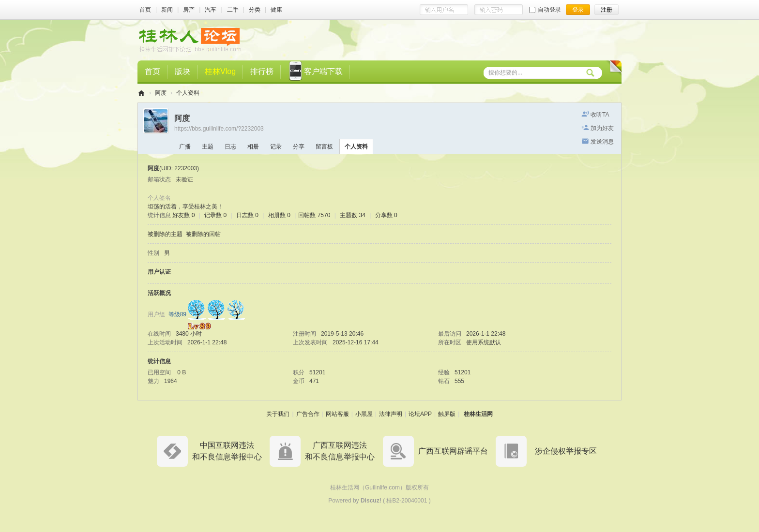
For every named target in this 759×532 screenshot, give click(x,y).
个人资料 (356, 147)
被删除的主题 (165, 234)
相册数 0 (279, 215)
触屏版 (447, 414)
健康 (276, 10)
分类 (255, 10)
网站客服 (337, 414)
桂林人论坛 (141, 93)
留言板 (324, 147)
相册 (253, 147)
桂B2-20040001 (407, 501)
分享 (299, 147)
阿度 (161, 93)
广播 (185, 147)
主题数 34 (353, 215)
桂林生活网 (478, 414)
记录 (276, 147)
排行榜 (262, 71)
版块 (182, 71)
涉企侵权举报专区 (566, 451)
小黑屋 (364, 414)
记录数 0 (215, 215)
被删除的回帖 (203, 234)
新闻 (167, 10)
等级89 (177, 314)
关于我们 (278, 414)
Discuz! (371, 501)
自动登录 (545, 10)
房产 (189, 10)
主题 (208, 147)
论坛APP (420, 414)
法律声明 (391, 414)
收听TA (600, 115)
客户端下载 (315, 72)
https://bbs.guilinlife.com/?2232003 (219, 129)
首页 (145, 10)
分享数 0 (386, 215)
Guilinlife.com (382, 488)
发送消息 (602, 142)
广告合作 (308, 414)
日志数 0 (247, 215)
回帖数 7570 (314, 215)
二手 (233, 10)
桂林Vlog (220, 71)
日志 (230, 147)
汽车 (211, 10)
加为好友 (602, 128)
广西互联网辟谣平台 (453, 451)
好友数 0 (183, 215)
